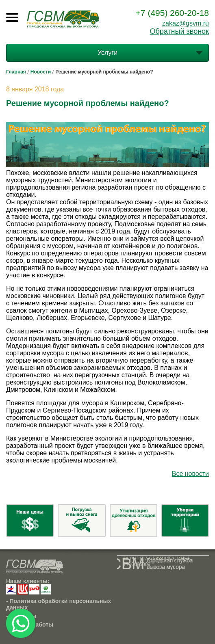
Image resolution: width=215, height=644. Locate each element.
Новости (41, 72)
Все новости (190, 474)
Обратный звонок (179, 31)
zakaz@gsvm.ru (186, 23)
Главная (16, 72)
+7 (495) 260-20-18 (172, 13)
